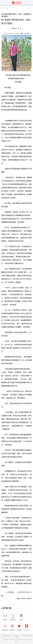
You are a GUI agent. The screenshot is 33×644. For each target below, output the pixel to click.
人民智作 (27, 627)
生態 (7, 8)
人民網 (2, 8)
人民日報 (5, 617)
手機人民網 (5, 627)
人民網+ (21, 617)
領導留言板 (12, 627)
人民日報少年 (13, 617)
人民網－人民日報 (24, 33)
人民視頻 (19, 627)
